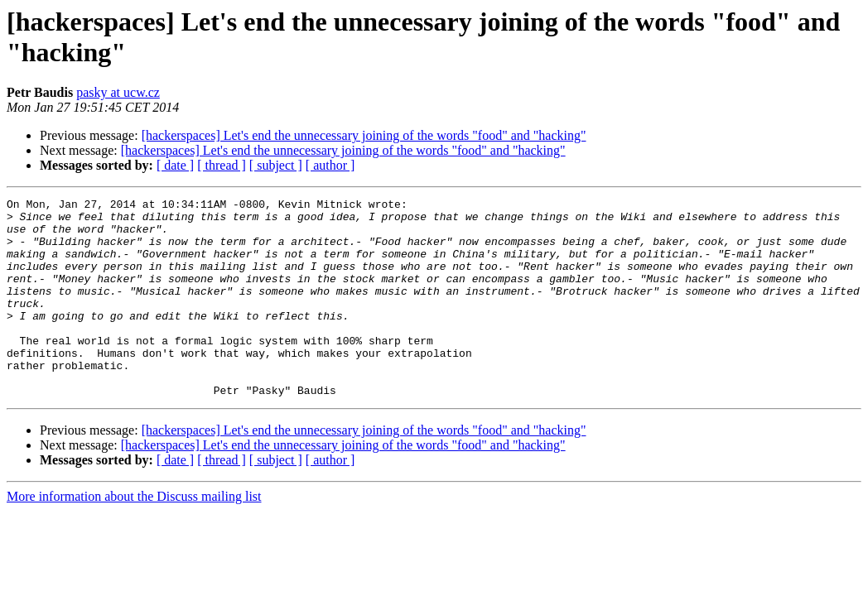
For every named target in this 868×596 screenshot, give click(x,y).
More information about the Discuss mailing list (134, 536)
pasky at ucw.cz (118, 92)
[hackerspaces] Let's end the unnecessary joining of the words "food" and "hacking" (364, 135)
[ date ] (175, 165)
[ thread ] (222, 165)
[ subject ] (276, 165)
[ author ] (330, 165)
